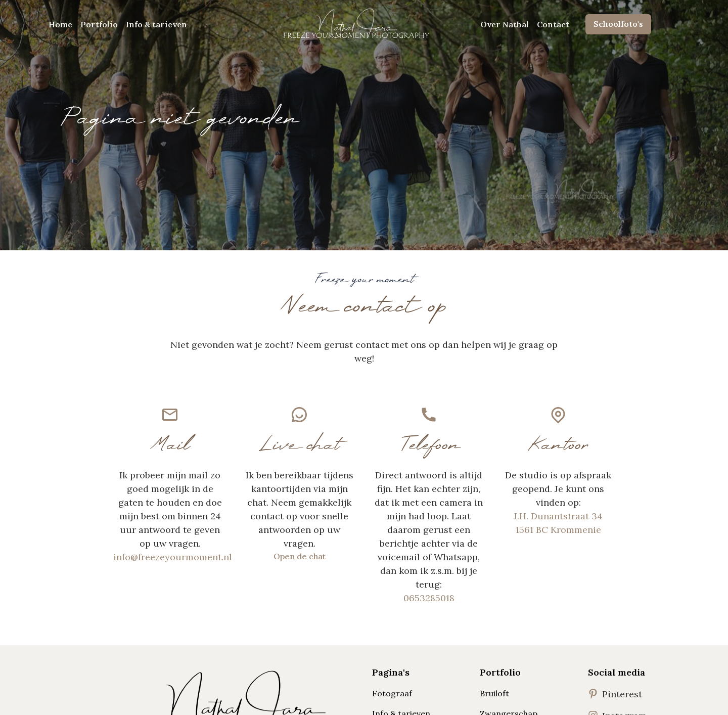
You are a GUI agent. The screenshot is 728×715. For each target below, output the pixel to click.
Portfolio (99, 24)
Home (60, 24)
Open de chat (300, 556)
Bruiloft (494, 693)
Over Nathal (505, 24)
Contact (553, 24)
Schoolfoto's (618, 24)
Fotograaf (392, 693)
